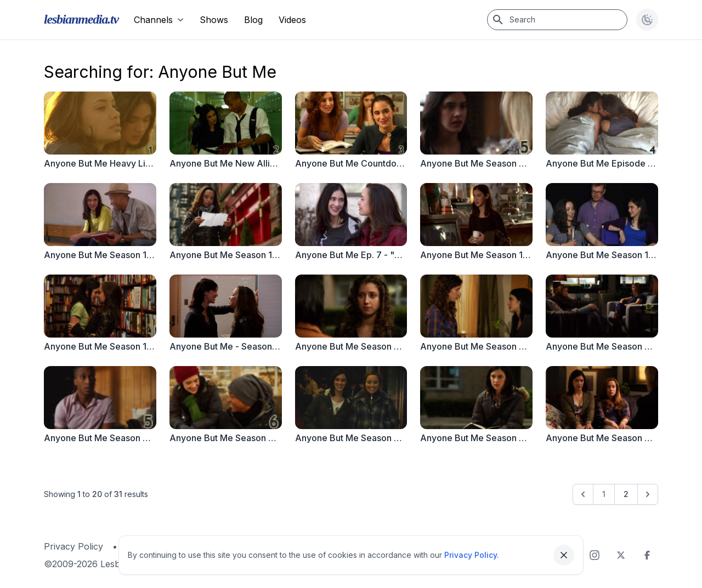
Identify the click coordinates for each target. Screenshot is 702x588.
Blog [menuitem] (253, 20)
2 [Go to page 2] (626, 494)
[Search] (557, 20)
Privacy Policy (73, 546)
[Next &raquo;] (648, 494)
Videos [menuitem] (292, 20)
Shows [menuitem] (214, 20)
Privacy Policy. (472, 555)
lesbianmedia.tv (81, 19)
